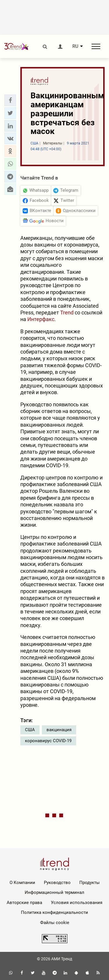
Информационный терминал (54, 892)
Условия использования (77, 903)
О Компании (22, 883)
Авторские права (24, 903)
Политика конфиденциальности (54, 912)
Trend (67, 313)
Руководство (57, 883)
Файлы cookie (55, 923)
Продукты (90, 883)
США (30, 730)
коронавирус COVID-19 (48, 741)
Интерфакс (41, 319)
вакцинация (59, 730)
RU (75, 46)
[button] (10, 100)
